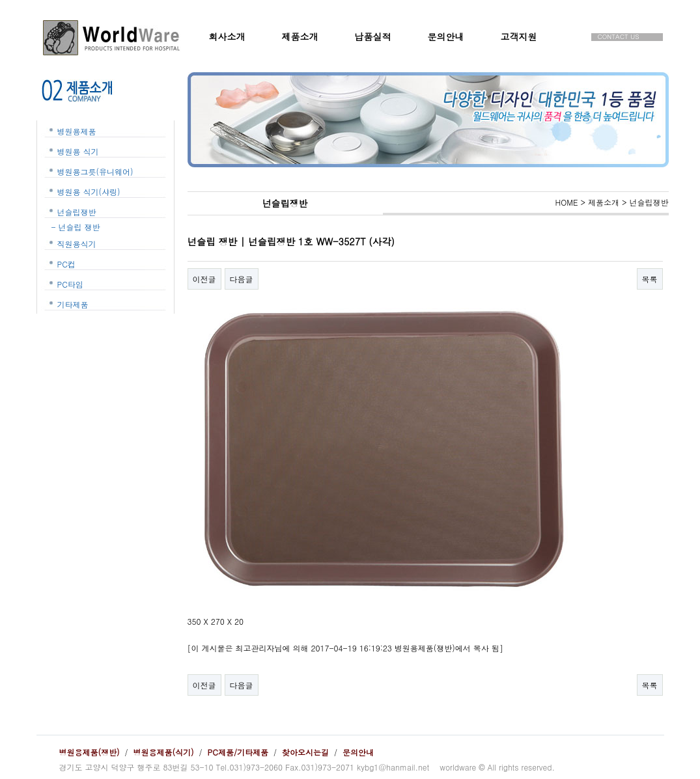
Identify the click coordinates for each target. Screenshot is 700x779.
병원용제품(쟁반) (90, 752)
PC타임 (70, 284)
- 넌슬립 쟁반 (76, 227)
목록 (650, 279)
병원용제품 (77, 131)
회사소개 (227, 36)
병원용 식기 (78, 151)
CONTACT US (619, 37)
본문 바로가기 (0, 0)
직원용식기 (77, 244)
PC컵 (66, 264)
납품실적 (373, 36)
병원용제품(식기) (164, 752)
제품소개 (300, 36)
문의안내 (446, 36)
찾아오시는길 (305, 752)
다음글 (242, 279)
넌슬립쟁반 (77, 212)
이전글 (204, 279)
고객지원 (519, 36)
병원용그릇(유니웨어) (95, 171)
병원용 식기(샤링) (89, 192)
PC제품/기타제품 (238, 752)
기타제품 (73, 304)
